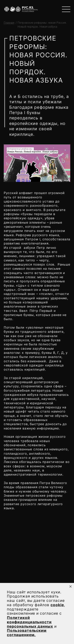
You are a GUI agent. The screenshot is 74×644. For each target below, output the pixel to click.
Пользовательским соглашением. (27, 633)
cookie (57, 605)
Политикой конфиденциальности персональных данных (30, 622)
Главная (9, 23)
